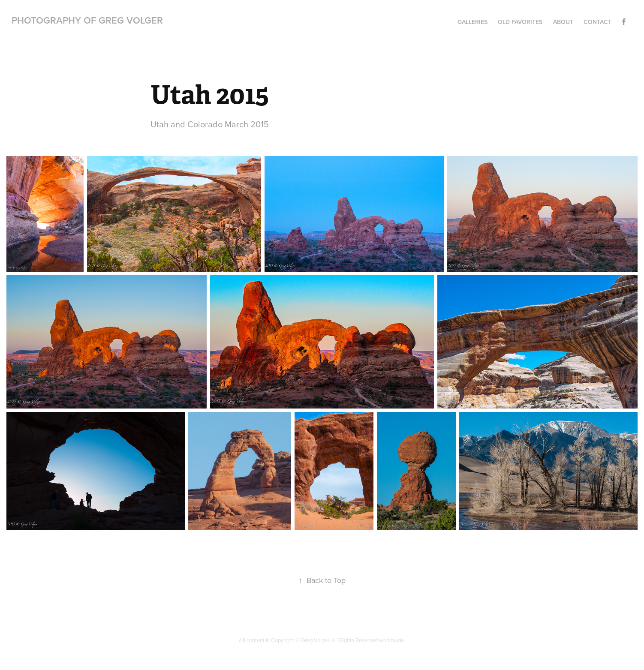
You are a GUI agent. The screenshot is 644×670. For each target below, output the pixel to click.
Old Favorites (520, 22)
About (563, 22)
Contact (597, 22)
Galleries (472, 22)
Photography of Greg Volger (87, 20)
